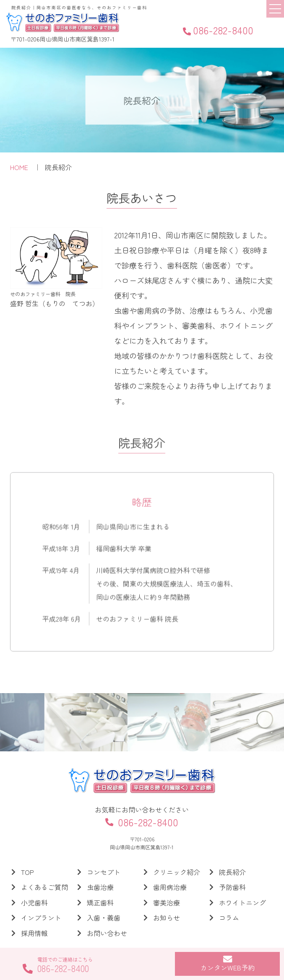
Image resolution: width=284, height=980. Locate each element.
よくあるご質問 (44, 887)
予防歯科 (232, 887)
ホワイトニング (242, 903)
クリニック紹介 (177, 872)
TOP (27, 872)
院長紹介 (232, 872)
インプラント (41, 918)
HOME (19, 168)
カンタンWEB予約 (228, 963)
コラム (229, 918)
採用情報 (34, 933)
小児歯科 (34, 903)
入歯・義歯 (104, 918)
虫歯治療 (100, 887)
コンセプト (104, 872)
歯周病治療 (170, 887)
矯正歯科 (100, 903)
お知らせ (167, 918)
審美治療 (167, 903)
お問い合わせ (107, 933)
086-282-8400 (218, 30)
